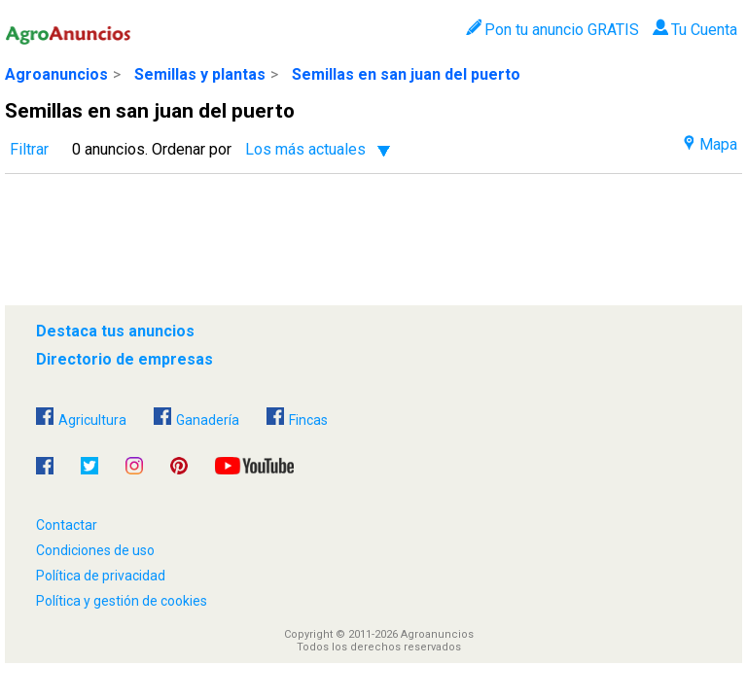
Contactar (67, 525)
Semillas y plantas (200, 74)
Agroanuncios (56, 74)
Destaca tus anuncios (115, 331)
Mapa (711, 144)
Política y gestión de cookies (122, 601)
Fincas (297, 418)
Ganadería (196, 418)
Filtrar (29, 149)
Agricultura (81, 418)
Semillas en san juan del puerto (406, 74)
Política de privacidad (101, 576)
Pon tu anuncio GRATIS (552, 30)
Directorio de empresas (124, 359)
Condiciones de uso (95, 550)
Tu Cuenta (695, 30)
